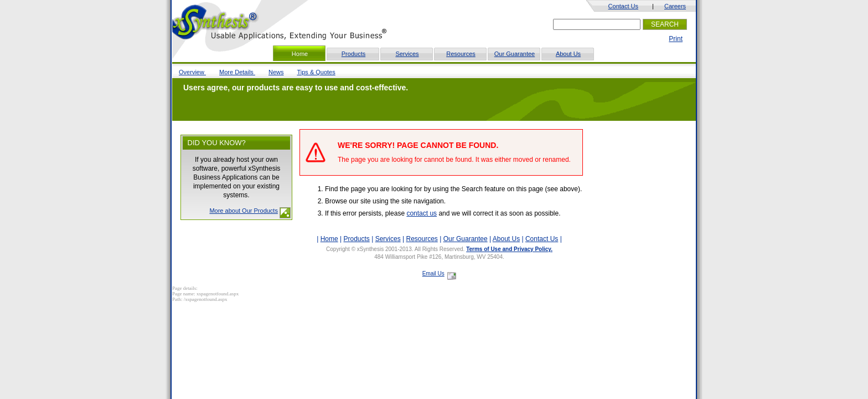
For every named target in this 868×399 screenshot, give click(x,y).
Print (676, 39)
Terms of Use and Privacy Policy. (509, 249)
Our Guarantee (515, 54)
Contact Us (623, 6)
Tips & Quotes (316, 72)
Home (329, 239)
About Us (568, 54)
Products (353, 54)
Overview (192, 72)
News (276, 72)
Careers (675, 6)
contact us (422, 213)
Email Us (433, 273)
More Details (237, 72)
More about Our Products (244, 211)
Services (407, 54)
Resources (461, 54)
